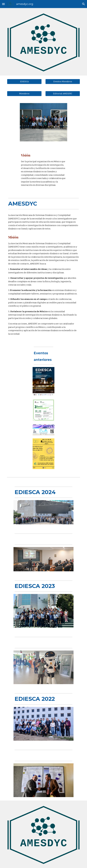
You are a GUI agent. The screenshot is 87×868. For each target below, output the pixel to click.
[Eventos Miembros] (63, 81)
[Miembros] (24, 94)
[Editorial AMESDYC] (63, 94)
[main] (43, 170)
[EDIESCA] (24, 81)
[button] (3, 4)
